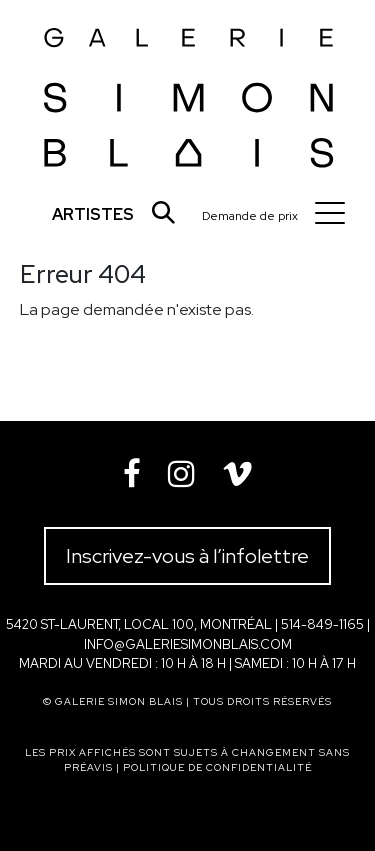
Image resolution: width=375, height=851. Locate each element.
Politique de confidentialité (217, 767)
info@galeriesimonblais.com (188, 644)
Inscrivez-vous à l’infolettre (187, 556)
